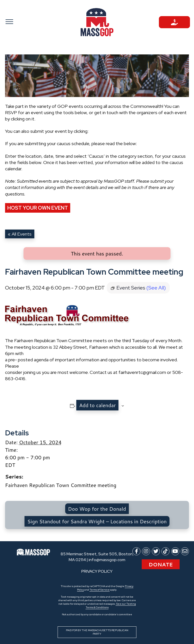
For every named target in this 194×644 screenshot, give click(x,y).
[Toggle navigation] (20, 21)
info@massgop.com (107, 560)
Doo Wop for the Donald (97, 509)
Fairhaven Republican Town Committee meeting (61, 485)
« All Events (20, 234)
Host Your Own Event (38, 208)
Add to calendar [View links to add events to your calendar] (97, 405)
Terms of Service (100, 590)
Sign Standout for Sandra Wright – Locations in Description (97, 521)
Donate (161, 564)
